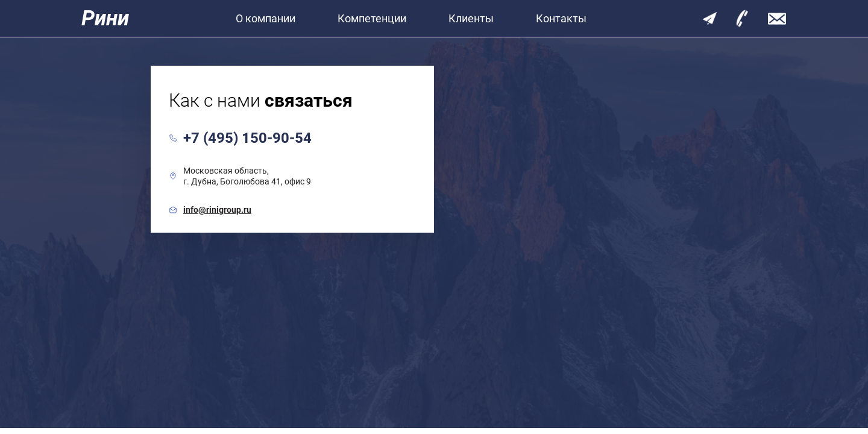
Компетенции (372, 18)
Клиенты (471, 18)
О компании (266, 18)
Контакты (561, 18)
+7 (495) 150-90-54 (247, 138)
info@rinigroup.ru (217, 210)
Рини (105, 18)
